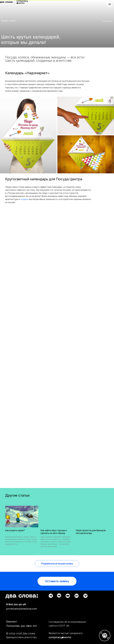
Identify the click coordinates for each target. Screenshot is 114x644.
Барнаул (12, 621)
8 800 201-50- (15, 604)
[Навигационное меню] (110, 4)
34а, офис (26, 626)
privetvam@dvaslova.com (22, 609)
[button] (57, 581)
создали (24, 199)
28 (24, 604)
